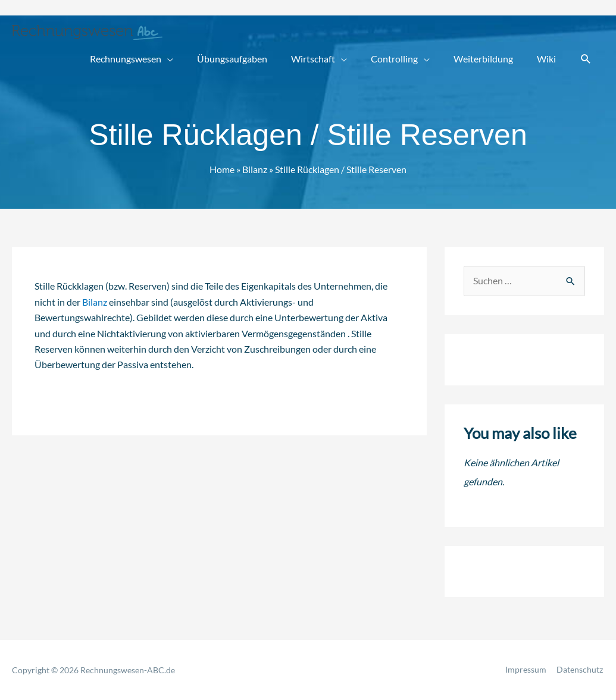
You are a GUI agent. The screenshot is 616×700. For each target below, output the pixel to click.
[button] (586, 59)
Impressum (527, 670)
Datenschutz (581, 670)
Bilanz (95, 301)
